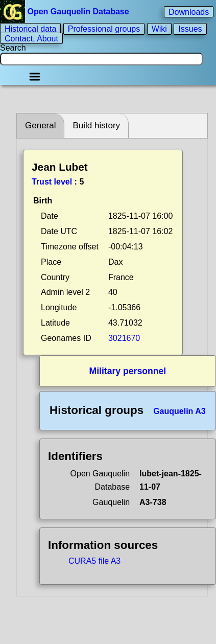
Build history (96, 125)
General (40, 125)
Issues (190, 29)
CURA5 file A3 (94, 561)
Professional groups (104, 29)
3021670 (124, 338)
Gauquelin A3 (179, 411)
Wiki (159, 29)
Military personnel (128, 371)
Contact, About (31, 38)
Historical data (30, 29)
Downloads (189, 11)
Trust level (52, 182)
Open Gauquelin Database (66, 11)
